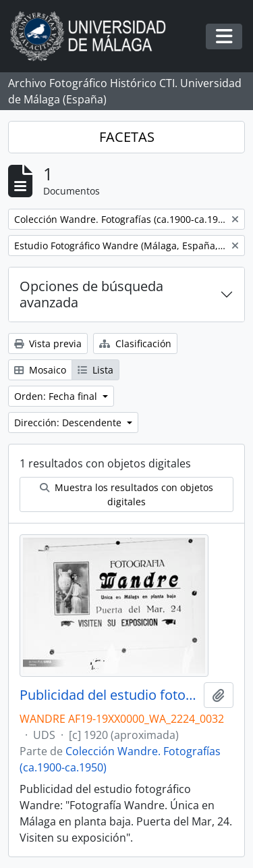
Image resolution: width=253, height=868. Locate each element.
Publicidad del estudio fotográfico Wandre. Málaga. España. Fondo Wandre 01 (109, 695)
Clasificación (135, 343)
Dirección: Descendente (69, 423)
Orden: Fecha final (57, 396)
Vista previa (48, 343)
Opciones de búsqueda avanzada (91, 294)
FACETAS (127, 137)
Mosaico (40, 370)
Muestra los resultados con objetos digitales (126, 494)
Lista (95, 370)
